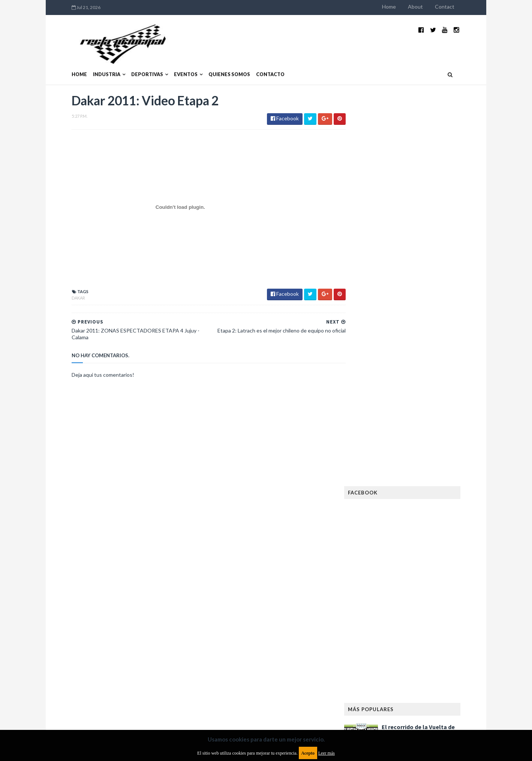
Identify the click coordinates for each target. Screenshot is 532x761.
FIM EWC (437, 548)
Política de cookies (361, 700)
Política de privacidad (222, 700)
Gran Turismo (380, 572)
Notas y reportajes (386, 620)
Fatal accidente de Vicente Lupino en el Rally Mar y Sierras (433, 441)
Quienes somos (214, 63)
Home (405, 7)
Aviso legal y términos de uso (90, 700)
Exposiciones (379, 536)
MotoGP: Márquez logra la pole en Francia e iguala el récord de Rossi (433, 404)
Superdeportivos (441, 644)
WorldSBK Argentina (432, 668)
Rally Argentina (433, 632)
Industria (91, 63)
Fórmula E (441, 560)
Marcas (419, 596)
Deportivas (132, 63)
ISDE (409, 572)
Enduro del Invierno (421, 512)
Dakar (63, 287)
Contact (460, 7)
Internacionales (383, 584)
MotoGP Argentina (386, 608)
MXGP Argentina (382, 596)
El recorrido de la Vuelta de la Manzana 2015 (434, 326)
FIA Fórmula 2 (418, 536)
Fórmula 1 (409, 560)
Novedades (430, 620)
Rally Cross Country (388, 644)
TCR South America (386, 656)
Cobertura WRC (411, 500)
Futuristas (376, 560)
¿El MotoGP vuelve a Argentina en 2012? (425, 363)
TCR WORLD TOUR (436, 656)
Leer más (327, 753)
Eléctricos (376, 512)
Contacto (255, 63)
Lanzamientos (428, 584)
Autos (439, 488)
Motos (426, 608)
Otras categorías (385, 632)
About (431, 7)
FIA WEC (411, 548)
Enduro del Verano (386, 524)
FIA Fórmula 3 (379, 548)
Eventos (170, 63)
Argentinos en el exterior (393, 488)
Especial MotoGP (437, 524)
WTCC (370, 668)
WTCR (392, 668)
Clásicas (374, 500)
